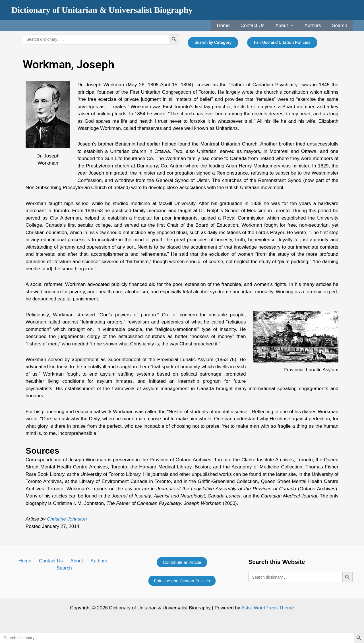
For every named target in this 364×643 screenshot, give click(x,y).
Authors (315, 25)
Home (228, 25)
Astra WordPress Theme (268, 608)
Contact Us (257, 25)
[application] (293, 26)
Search (340, 25)
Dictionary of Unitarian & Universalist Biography (102, 10)
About (287, 26)
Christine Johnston (67, 519)
